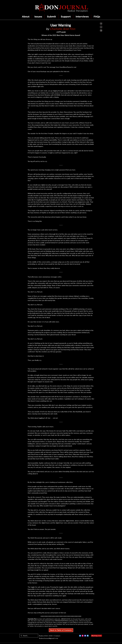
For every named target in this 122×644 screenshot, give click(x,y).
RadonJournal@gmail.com (49, 638)
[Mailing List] (96, 636)
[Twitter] (88, 636)
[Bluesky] (80, 636)
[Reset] (101, 30)
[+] (101, 24)
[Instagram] (83, 636)
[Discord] (85, 636)
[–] (101, 27)
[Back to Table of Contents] (61, 630)
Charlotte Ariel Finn (63, 29)
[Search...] (29, 636)
